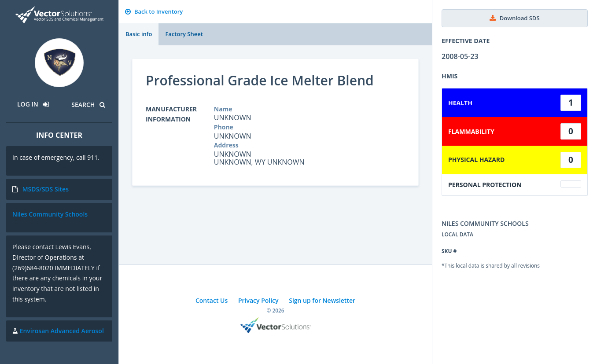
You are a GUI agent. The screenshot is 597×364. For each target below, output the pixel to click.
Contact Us (212, 300)
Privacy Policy (258, 300)
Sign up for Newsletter (322, 300)
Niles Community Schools (50, 214)
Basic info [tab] (139, 34)
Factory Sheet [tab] (184, 34)
